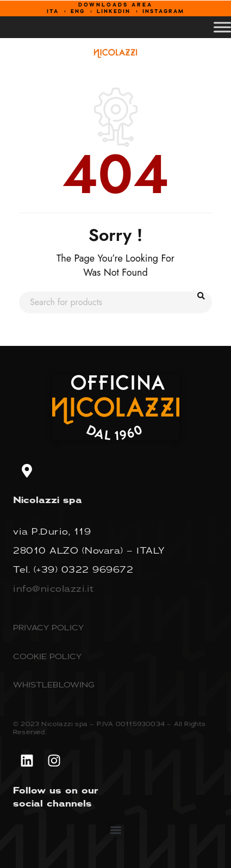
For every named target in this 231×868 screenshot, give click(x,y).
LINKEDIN (114, 11)
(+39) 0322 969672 (84, 569)
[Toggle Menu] (222, 27)
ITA (53, 11)
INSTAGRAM (163, 11)
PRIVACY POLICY (48, 627)
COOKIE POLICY (47, 656)
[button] (116, 830)
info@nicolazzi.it (54, 588)
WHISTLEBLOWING (54, 684)
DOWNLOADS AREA (116, 5)
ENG (78, 11)
